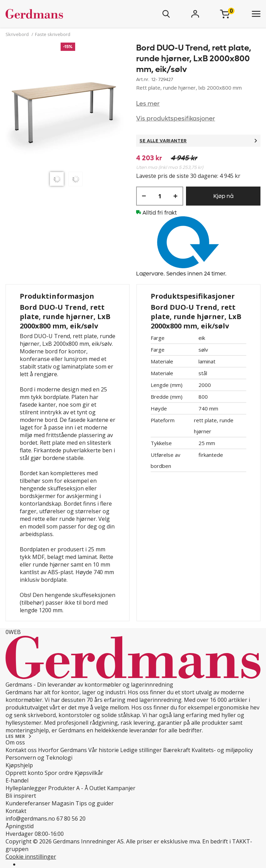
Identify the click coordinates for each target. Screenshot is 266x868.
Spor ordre (59, 773)
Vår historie (104, 750)
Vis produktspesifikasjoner (176, 119)
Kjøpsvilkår (89, 773)
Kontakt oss (21, 750)
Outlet (97, 788)
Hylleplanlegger (26, 788)
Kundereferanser (28, 803)
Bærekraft (177, 750)
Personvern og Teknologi (39, 758)
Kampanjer (121, 788)
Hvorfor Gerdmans (63, 750)
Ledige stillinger (141, 750)
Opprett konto (24, 773)
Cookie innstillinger (31, 857)
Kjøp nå (223, 196)
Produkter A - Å (68, 788)
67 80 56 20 (71, 819)
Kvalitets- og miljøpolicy (222, 750)
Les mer (148, 104)
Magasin (63, 803)
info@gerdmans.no (30, 819)
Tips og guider (95, 803)
